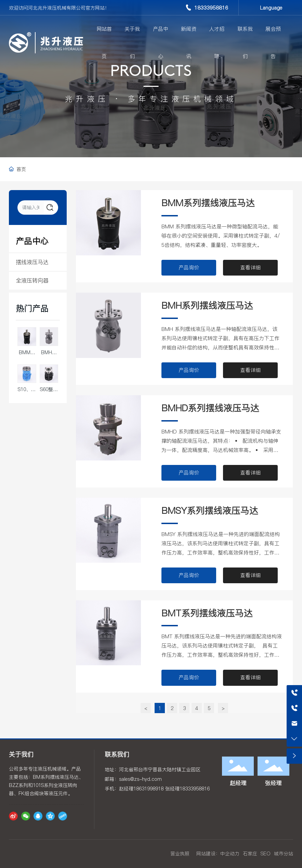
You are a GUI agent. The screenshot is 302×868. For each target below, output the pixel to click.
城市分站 (284, 854)
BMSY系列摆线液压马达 (210, 511)
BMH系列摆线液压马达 (207, 305)
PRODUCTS (151, 72)
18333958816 (211, 8)
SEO (266, 854)
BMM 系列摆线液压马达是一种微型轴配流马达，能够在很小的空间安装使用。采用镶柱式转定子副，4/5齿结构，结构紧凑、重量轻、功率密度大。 (221, 236)
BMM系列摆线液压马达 (208, 203)
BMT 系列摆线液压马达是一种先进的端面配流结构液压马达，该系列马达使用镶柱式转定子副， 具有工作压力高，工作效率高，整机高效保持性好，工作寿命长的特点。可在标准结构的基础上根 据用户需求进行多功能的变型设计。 (222, 655)
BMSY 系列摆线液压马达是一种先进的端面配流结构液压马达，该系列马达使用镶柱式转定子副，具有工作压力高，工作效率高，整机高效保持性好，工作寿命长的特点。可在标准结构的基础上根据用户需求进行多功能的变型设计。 (221, 553)
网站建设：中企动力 (218, 854)
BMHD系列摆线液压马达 (210, 408)
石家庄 (250, 854)
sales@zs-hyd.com (140, 779)
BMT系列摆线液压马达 (207, 613)
